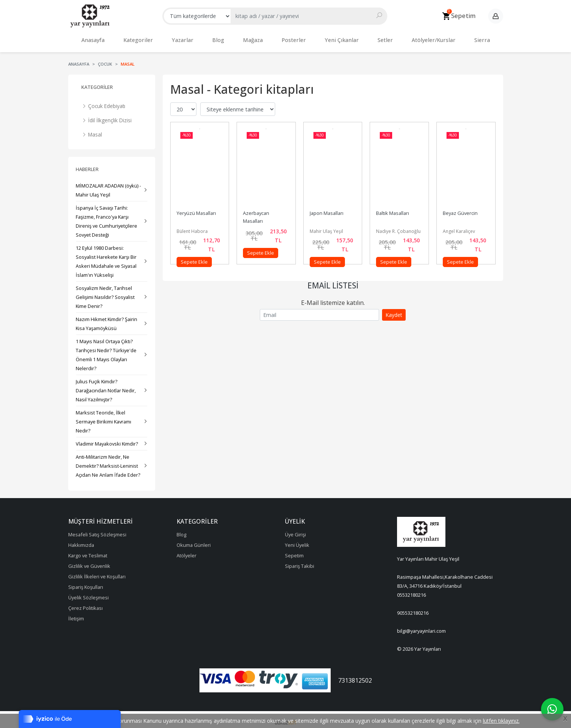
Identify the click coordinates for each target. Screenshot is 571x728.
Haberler (87, 165)
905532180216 (413, 609)
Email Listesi (333, 282)
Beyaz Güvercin (460, 209)
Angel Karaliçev (459, 227)
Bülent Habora (192, 227)
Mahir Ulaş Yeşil (326, 227)
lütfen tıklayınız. (501, 721)
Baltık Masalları (393, 209)
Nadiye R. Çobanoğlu (398, 227)
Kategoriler (97, 83)
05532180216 (411, 591)
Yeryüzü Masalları (196, 209)
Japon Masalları (327, 209)
